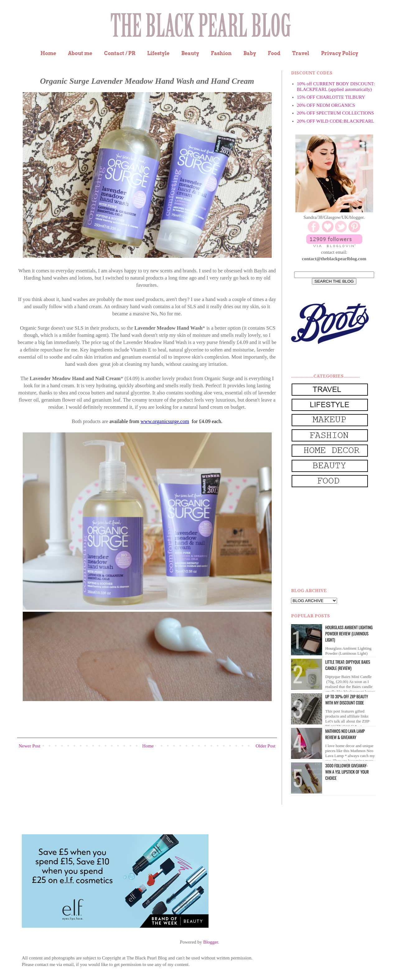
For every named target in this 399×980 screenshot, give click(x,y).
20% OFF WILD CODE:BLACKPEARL (336, 121)
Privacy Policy (340, 53)
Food (274, 53)
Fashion (221, 53)
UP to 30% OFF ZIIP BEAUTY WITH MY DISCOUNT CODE (347, 700)
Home (48, 53)
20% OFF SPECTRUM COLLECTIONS (336, 113)
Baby (250, 53)
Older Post (265, 746)
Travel (301, 53)
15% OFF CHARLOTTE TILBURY (331, 97)
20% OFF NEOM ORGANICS (326, 105)
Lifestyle (158, 53)
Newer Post (30, 746)
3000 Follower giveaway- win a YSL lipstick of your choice (347, 772)
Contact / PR (120, 53)
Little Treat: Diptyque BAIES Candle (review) (348, 665)
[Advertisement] (338, 538)
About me (80, 53)
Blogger (211, 942)
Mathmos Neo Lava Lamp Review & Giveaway (345, 734)
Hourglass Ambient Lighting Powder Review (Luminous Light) (349, 634)
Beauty (190, 53)
